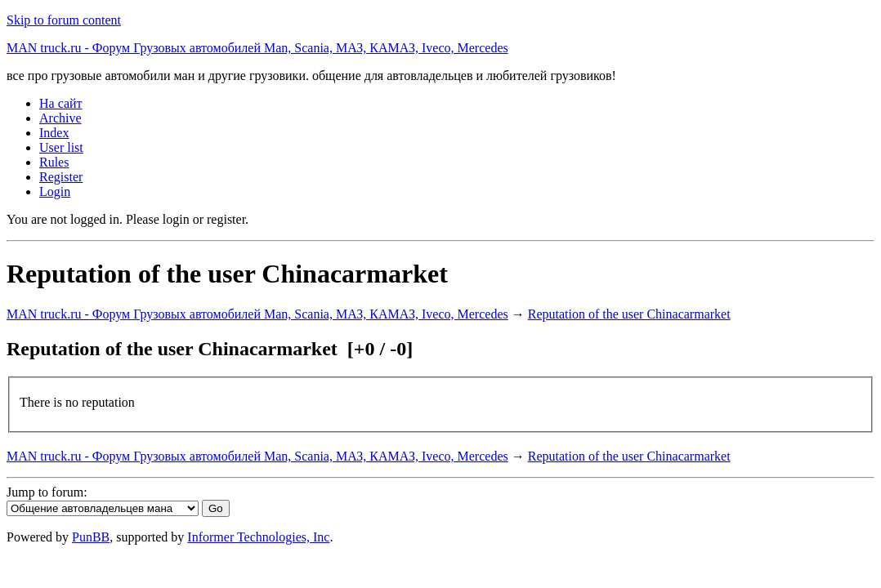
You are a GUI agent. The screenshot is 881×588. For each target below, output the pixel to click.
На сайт (61, 103)
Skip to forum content (64, 20)
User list (61, 147)
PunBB (91, 537)
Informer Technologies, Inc (258, 537)
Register (61, 177)
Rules (54, 162)
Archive (60, 118)
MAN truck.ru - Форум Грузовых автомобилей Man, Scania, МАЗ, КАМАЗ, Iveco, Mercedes (257, 48)
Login (55, 192)
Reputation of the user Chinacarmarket (629, 314)
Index (54, 133)
